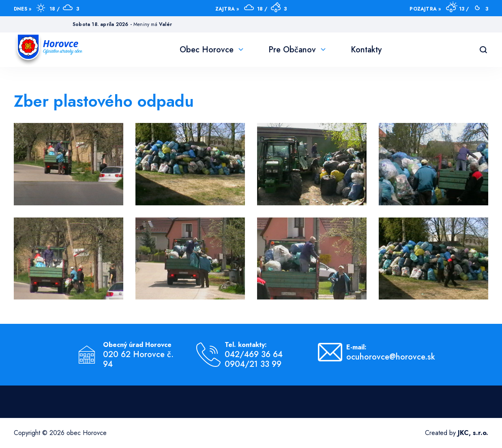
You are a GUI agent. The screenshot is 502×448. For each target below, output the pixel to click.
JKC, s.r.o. (473, 433)
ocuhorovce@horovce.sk (391, 357)
